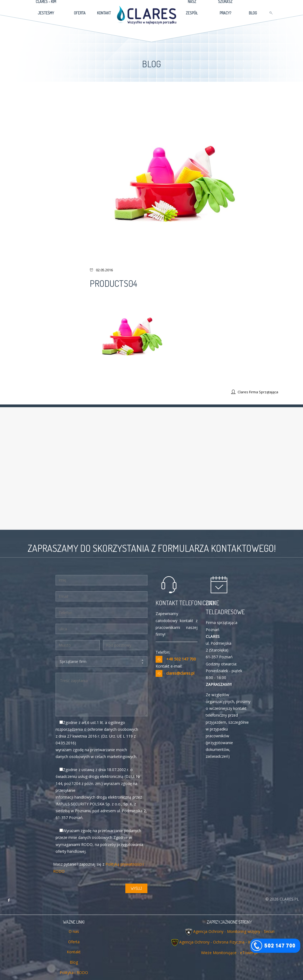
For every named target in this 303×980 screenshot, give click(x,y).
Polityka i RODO (74, 973)
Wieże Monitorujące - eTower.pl (229, 953)
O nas (74, 931)
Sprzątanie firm (101, 662)
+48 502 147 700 (181, 659)
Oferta (74, 942)
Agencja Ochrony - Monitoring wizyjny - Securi (234, 931)
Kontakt (74, 952)
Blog (74, 962)
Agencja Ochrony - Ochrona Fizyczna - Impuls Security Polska (233, 942)
